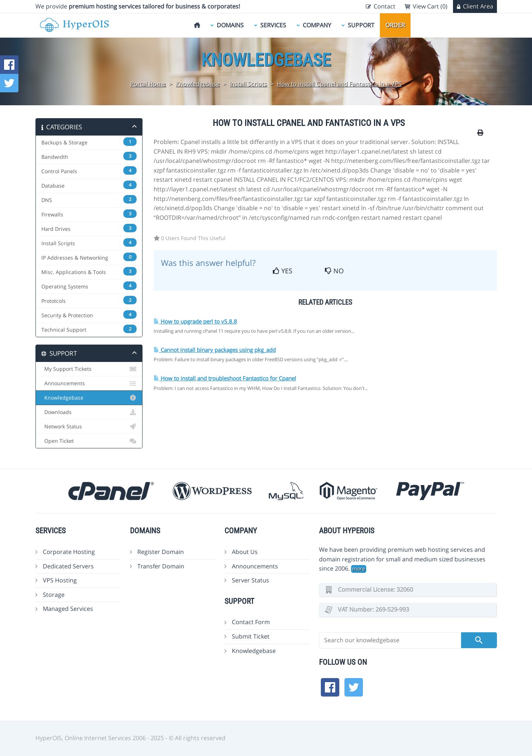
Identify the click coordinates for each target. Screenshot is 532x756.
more (359, 569)
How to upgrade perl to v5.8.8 (195, 321)
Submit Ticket (251, 636)
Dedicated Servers (68, 566)
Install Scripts (248, 84)
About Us (245, 552)
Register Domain (161, 552)
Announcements (89, 383)
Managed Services (68, 609)
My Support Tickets (89, 369)
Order (395, 25)
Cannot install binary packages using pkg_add (215, 350)
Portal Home (148, 84)
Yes (283, 271)
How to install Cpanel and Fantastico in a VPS (339, 84)
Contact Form (251, 622)
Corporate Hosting (69, 552)
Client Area (478, 6)
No (334, 271)
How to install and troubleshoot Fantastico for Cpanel (225, 378)
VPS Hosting (60, 580)
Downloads (89, 412)
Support (361, 25)
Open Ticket (89, 441)
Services (273, 25)
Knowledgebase (198, 84)
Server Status (250, 580)
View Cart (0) (430, 6)
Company (317, 25)
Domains (230, 25)
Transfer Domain (161, 566)
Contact (385, 6)
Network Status (89, 427)
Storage (54, 595)
